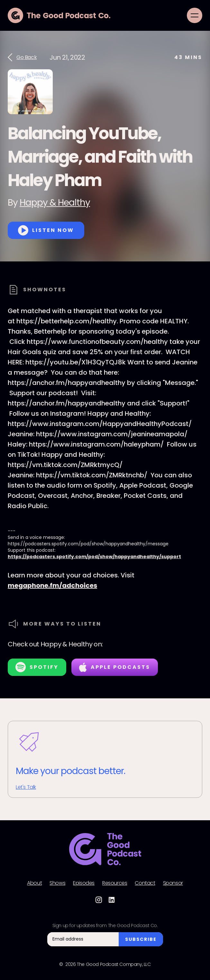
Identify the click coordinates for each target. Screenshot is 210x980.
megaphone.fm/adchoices (52, 585)
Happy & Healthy (55, 203)
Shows (57, 883)
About (34, 883)
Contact (145, 883)
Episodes (84, 883)
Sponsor (173, 883)
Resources (115, 883)
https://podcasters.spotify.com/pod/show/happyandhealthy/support (94, 557)
